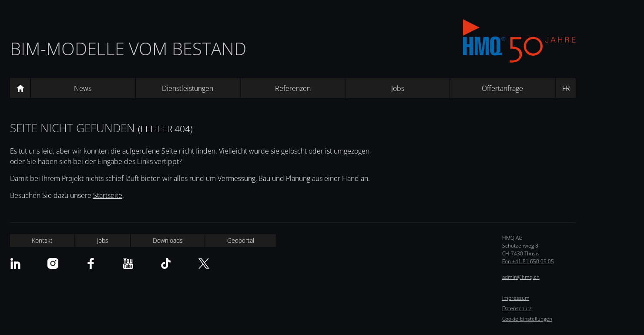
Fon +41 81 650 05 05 (528, 261)
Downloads (168, 240)
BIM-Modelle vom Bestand (128, 49)
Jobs (398, 88)
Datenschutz (517, 308)
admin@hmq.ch (521, 277)
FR (566, 88)
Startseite (108, 195)
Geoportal (241, 240)
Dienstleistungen (188, 88)
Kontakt (42, 240)
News (83, 88)
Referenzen (293, 88)
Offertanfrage (502, 88)
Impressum (516, 298)
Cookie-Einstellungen (527, 319)
